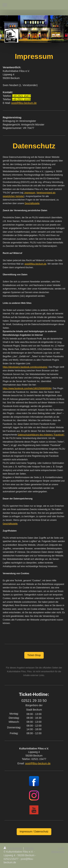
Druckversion (13, 848)
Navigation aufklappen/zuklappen (34, 5)
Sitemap (29, 848)
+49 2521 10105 (21, 99)
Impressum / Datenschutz (34, 832)
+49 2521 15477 (22, 96)
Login (61, 848)
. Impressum (29, 193)
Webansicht (58, 852)
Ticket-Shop (34, 655)
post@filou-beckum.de (24, 103)
